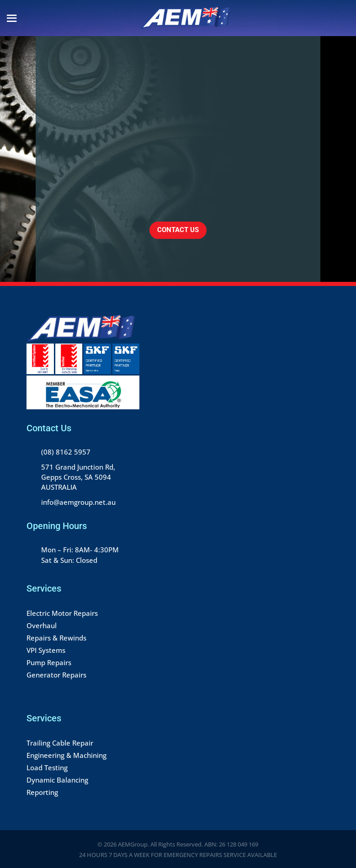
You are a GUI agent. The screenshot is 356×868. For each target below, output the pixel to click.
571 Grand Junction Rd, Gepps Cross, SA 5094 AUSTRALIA (78, 477)
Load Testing (47, 767)
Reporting (42, 792)
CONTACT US (178, 230)
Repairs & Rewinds (56, 638)
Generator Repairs (56, 675)
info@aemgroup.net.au (78, 502)
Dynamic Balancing (57, 780)
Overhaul (42, 625)
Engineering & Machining (66, 755)
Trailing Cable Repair (60, 743)
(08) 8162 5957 (66, 452)
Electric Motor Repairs (62, 613)
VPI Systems (46, 650)
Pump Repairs (49, 662)
